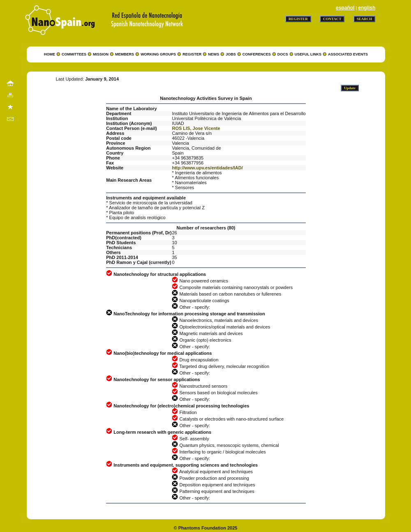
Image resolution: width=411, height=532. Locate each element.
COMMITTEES (74, 54)
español (345, 8)
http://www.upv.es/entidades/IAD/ (207, 168)
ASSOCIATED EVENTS (348, 54)
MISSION (101, 54)
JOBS (231, 54)
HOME (50, 54)
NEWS (214, 54)
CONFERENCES (257, 54)
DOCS (283, 54)
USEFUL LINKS (308, 54)
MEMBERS (125, 54)
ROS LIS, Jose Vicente (196, 128)
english (367, 8)
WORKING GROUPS (158, 54)
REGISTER (192, 54)
